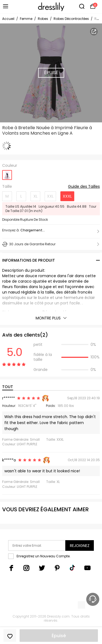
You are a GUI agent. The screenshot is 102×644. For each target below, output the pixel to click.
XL (35, 196)
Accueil (8, 19)
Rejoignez (80, 546)
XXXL (67, 196)
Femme (26, 19)
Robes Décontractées (71, 19)
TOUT (8, 387)
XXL (50, 196)
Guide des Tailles (84, 187)
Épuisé (59, 636)
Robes (43, 19)
